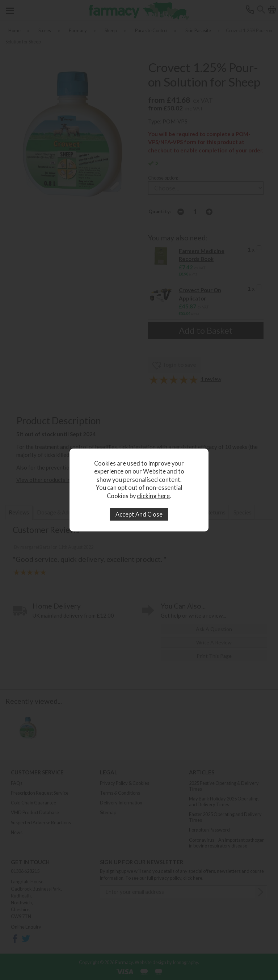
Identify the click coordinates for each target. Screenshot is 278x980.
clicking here (153, 496)
